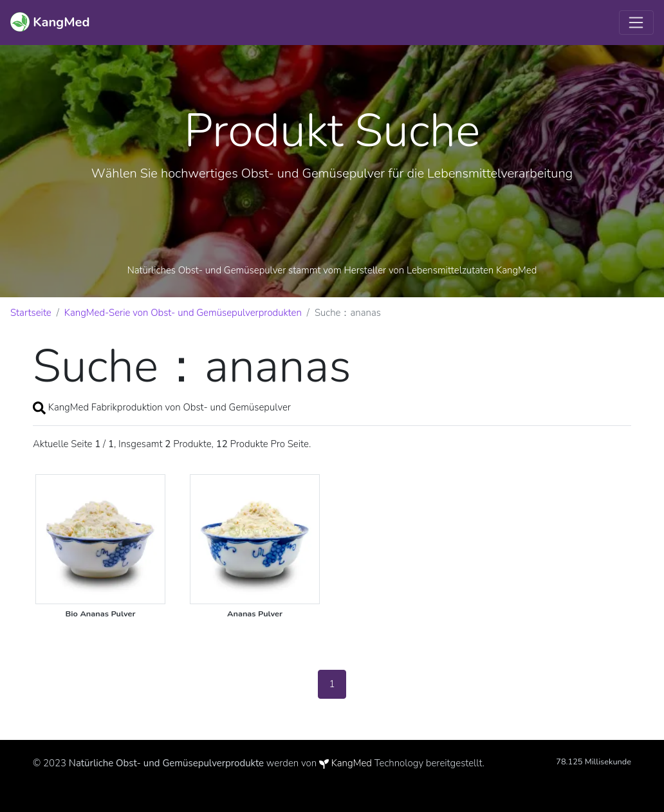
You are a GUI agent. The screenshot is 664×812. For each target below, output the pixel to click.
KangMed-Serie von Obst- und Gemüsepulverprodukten (183, 313)
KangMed (352, 763)
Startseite (31, 313)
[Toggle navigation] (636, 23)
